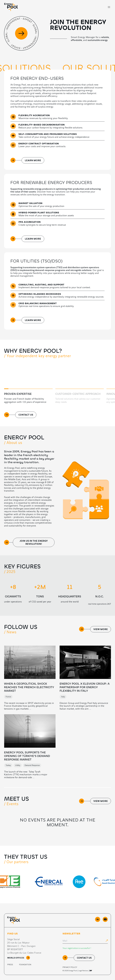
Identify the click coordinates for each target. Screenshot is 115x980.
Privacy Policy (70, 967)
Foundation (25, 965)
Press (10, 965)
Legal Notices (83, 971)
